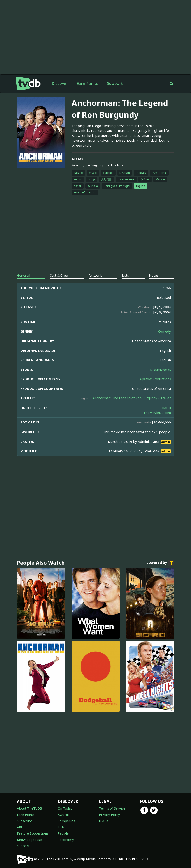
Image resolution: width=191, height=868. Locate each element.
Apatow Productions (155, 379)
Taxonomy (66, 840)
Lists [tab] (125, 275)
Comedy (165, 331)
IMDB (166, 408)
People (63, 833)
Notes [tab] (154, 275)
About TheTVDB (29, 808)
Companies (66, 821)
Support (115, 83)
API (19, 827)
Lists (61, 827)
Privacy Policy (109, 815)
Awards (64, 815)
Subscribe (25, 821)
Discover (60, 83)
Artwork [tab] (95, 275)
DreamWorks (160, 369)
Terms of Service (112, 808)
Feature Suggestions (33, 833)
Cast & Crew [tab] (59, 275)
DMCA (104, 821)
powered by (160, 563)
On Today (65, 808)
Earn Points (87, 83)
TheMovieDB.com (157, 413)
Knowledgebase (29, 840)
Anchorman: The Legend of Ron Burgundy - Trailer (132, 398)
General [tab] (23, 275)
